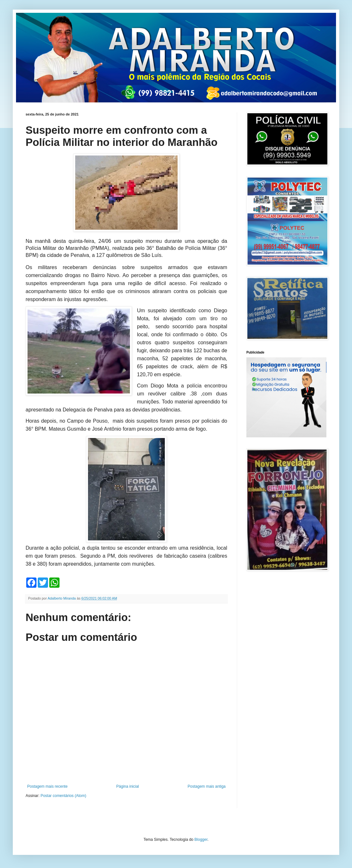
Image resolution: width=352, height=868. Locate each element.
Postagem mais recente (47, 786)
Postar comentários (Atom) (64, 796)
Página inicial (128, 786)
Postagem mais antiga (207, 786)
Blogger (201, 840)
